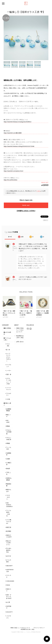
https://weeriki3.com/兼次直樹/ (13, 133)
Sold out (26, 205)
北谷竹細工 (9, 607)
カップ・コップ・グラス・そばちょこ (9, 357)
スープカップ (9, 366)
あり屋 (8, 602)
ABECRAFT (9, 566)
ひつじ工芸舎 (9, 561)
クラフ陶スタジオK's (9, 522)
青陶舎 (8, 426)
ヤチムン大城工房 (9, 439)
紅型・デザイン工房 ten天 (9, 597)
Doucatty (9, 612)
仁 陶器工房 (9, 464)
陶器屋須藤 (9, 485)
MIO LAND (8, 421)
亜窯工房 (9, 527)
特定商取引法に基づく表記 (20, 337)
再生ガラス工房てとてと (9, 543)
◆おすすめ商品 (7, 333)
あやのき (9, 556)
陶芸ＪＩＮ (9, 416)
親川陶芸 (9, 531)
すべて (10, 237)
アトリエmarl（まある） (9, 513)
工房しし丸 (9, 473)
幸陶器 (8, 443)
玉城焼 (8, 459)
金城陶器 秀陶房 (9, 410)
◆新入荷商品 (7, 328)
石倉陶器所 (9, 454)
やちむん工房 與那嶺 (9, 432)
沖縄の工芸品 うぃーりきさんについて (20, 330)
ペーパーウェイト (9, 389)
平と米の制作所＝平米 (9, 550)
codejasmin (10, 581)
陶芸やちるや (9, 491)
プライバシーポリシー (39, 628)
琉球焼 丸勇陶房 (9, 479)
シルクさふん (9, 617)
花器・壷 (9, 374)
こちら (38, 191)
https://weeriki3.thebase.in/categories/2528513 (17, 122)
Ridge (8, 585)
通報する (46, 220)
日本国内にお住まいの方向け (26, 211)
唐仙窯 (8, 468)
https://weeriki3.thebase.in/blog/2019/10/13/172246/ (19, 146)
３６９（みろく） (8, 497)
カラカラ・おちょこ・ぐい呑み (9, 381)
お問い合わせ (20, 342)
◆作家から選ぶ (7, 404)
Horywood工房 (10, 570)
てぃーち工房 (9, 448)
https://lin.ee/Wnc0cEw (10, 180)
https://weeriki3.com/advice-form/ (13, 171)
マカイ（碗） (8, 345)
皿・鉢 (8, 350)
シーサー (9, 370)
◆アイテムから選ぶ (7, 339)
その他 (8, 399)
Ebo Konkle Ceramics (9, 505)
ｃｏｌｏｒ (9, 576)
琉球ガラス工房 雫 (9, 536)
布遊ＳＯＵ (9, 590)
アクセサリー (9, 394)
